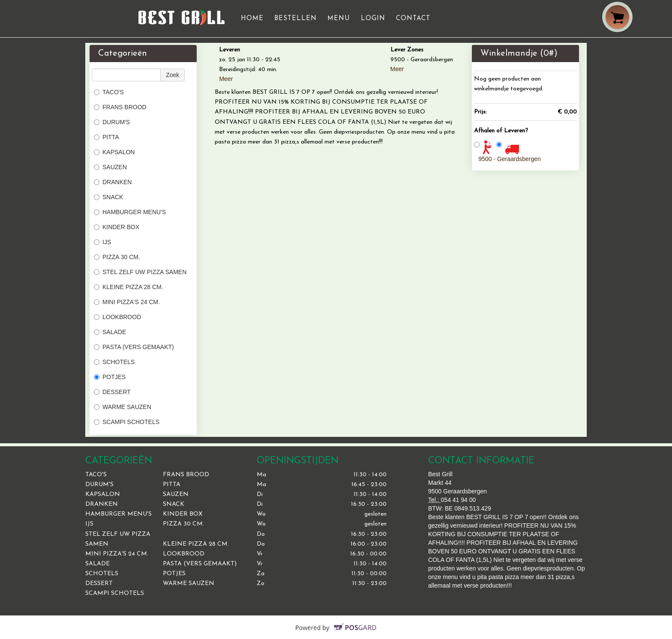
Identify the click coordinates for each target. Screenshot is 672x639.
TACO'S (109, 92)
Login (373, 19)
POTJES (110, 377)
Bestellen (295, 19)
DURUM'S (112, 122)
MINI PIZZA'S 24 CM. (127, 302)
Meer (226, 79)
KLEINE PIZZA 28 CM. (129, 287)
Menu (339, 19)
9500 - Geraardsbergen (510, 159)
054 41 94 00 (459, 500)
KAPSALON (114, 152)
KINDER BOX (117, 227)
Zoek (172, 75)
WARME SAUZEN (123, 407)
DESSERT (112, 392)
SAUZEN (110, 167)
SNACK (108, 197)
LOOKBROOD (117, 317)
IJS (102, 242)
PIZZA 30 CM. (117, 257)
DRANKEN (113, 182)
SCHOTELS (114, 362)
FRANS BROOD (120, 107)
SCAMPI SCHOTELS (127, 422)
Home (252, 19)
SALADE (110, 332)
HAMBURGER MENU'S (130, 212)
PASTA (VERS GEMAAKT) (134, 347)
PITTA (106, 137)
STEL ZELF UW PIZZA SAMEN (140, 272)
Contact (413, 19)
